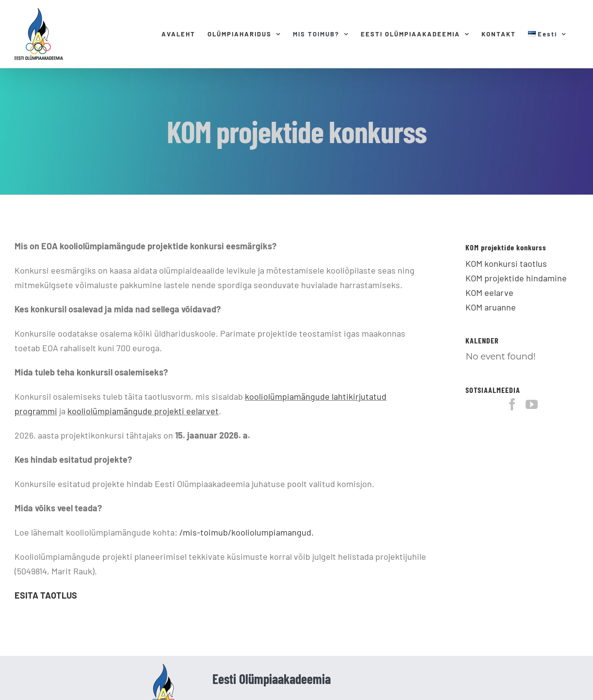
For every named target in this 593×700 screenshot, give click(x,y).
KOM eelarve (489, 293)
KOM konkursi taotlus (506, 263)
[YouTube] (532, 404)
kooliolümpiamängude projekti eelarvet (143, 411)
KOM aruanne (491, 307)
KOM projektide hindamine (516, 278)
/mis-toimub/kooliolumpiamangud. (247, 532)
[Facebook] (512, 404)
